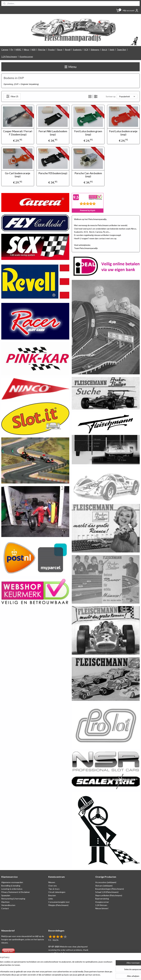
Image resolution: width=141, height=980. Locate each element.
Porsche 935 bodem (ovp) (53, 173)
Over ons (53, 886)
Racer (60, 49)
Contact (5, 908)
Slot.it (104, 49)
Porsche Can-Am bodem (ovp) (88, 175)
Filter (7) (12, 96)
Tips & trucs (54, 889)
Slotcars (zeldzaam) (104, 886)
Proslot (51, 49)
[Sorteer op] (127, 96)
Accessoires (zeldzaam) (106, 882)
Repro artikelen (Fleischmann (108, 895)
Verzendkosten (8, 905)
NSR (34, 49)
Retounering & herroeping (13, 899)
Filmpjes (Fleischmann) (58, 905)
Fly (12, 49)
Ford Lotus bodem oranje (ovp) (123, 133)
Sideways (95, 49)
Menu (70, 67)
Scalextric (77, 49)
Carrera (5, 49)
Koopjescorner (26, 56)
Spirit (112, 49)
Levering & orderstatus (12, 889)
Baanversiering (102, 899)
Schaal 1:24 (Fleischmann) (107, 892)
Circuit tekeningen (57, 892)
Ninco (26, 49)
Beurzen (52, 895)
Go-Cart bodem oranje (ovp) (18, 175)
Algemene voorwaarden (12, 882)
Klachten (5, 902)
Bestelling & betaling (11, 886)
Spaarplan (6, 895)
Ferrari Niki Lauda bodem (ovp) (53, 133)
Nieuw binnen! (102, 908)
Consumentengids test (59, 902)
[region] (51, 968)
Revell (68, 49)
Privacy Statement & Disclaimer (16, 892)
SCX (86, 49)
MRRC (18, 49)
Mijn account (131, 10)
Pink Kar (42, 49)
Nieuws (52, 882)
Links (51, 899)
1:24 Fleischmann (9, 56)
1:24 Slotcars (101, 905)
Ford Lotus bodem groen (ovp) (88, 133)
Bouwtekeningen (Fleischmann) (110, 889)
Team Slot (121, 49)
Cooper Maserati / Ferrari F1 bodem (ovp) (18, 133)
